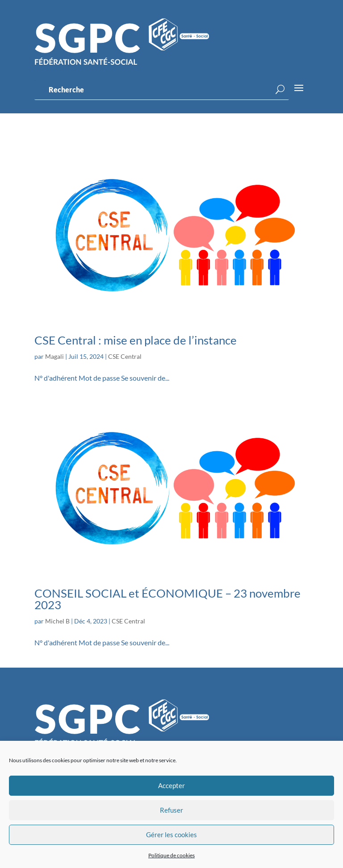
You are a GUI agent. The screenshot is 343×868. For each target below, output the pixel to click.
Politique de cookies (171, 855)
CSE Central (125, 356)
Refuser (171, 810)
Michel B (57, 621)
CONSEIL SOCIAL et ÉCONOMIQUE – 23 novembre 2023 (167, 599)
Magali (54, 356)
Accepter (171, 785)
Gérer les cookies (171, 835)
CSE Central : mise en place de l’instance (136, 340)
